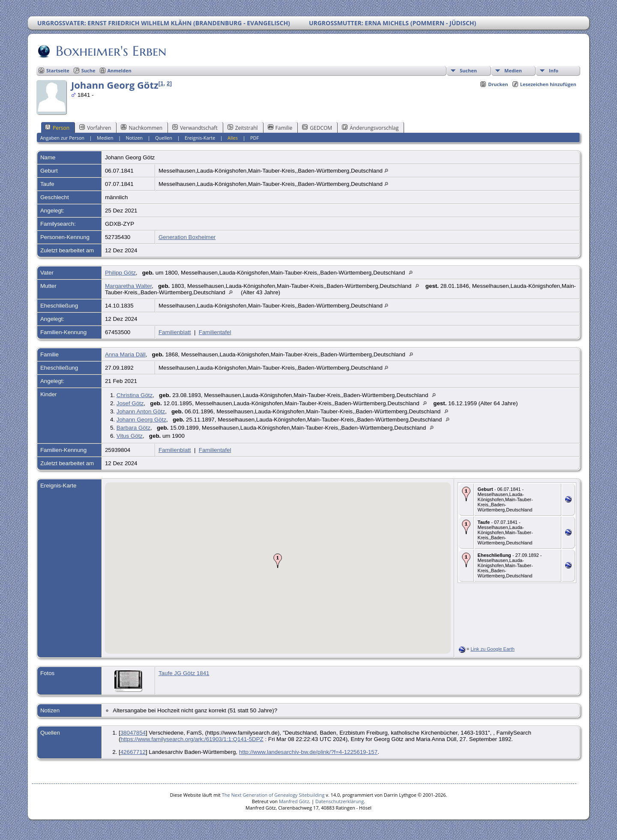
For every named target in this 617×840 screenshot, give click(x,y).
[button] (278, 561)
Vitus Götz (130, 436)
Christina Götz (135, 395)
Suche (88, 70)
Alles (233, 138)
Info (554, 70)
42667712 (133, 752)
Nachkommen (142, 128)
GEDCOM (317, 128)
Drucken (498, 84)
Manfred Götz (294, 801)
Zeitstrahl (243, 128)
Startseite (58, 70)
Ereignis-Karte (200, 138)
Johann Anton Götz (141, 411)
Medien (513, 70)
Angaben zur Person (62, 138)
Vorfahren (95, 128)
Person (57, 128)
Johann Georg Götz (141, 420)
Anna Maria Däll (125, 354)
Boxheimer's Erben (110, 51)
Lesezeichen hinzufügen (548, 84)
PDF (255, 138)
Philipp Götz (120, 273)
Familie (280, 128)
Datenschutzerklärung (340, 801)
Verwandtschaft (195, 128)
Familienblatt (175, 332)
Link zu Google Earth (493, 649)
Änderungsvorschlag (370, 128)
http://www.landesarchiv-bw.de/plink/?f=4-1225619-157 (308, 752)
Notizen (134, 138)
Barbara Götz (133, 428)
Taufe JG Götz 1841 (184, 673)
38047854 (133, 733)
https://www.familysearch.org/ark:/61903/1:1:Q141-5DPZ (192, 739)
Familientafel (215, 332)
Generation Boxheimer (187, 237)
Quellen (164, 138)
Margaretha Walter (128, 286)
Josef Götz (130, 403)
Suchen (468, 70)
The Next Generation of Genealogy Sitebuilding (273, 795)
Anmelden (120, 70)
